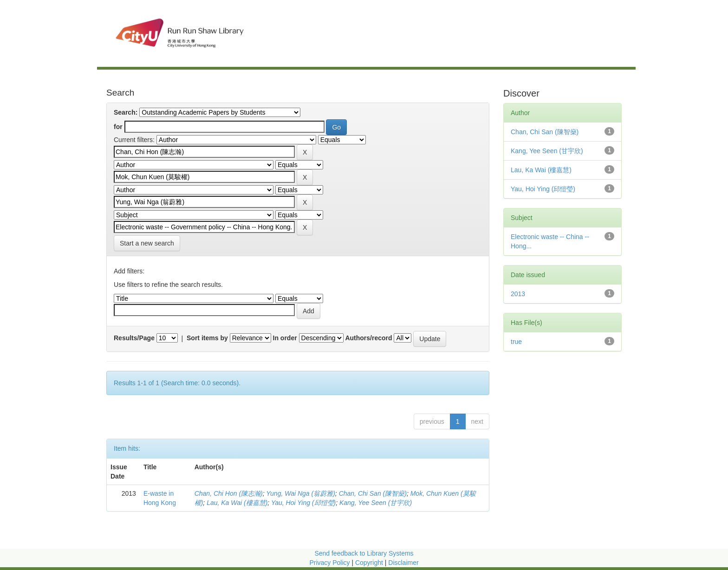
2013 (518, 294)
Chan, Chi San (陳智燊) (373, 493)
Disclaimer (403, 563)
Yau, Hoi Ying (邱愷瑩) (303, 503)
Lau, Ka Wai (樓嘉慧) (237, 503)
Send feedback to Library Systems (364, 553)
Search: (126, 112)
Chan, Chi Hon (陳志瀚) (229, 493)
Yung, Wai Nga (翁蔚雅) (301, 493)
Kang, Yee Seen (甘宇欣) (376, 503)
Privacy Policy (329, 563)
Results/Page (134, 338)
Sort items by (207, 338)
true (516, 342)
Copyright (370, 563)
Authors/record (368, 338)
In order (285, 338)
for (118, 127)
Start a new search (147, 243)
